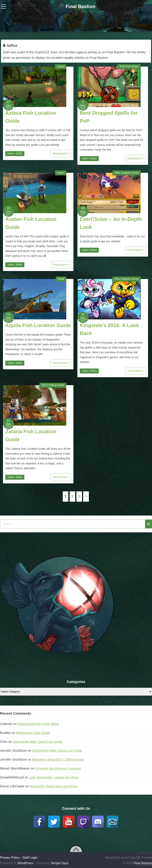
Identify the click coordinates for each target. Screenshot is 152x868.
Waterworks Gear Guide (33, 733)
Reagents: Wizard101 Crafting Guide (58, 760)
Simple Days (60, 863)
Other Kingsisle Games (127, 173)
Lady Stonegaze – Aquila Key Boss (54, 777)
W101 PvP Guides (129, 67)
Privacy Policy (10, 858)
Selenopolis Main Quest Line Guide (38, 742)
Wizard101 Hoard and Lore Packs (53, 786)
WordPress (25, 863)
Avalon (61, 173)
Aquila (61, 279)
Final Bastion (80, 6)
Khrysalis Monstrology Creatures (58, 768)
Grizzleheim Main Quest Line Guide (57, 751)
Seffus (19, 154)
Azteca (61, 67)
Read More (61, 154)
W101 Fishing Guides (53, 385)
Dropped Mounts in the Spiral (38, 724)
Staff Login (30, 858)
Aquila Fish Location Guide (38, 325)
